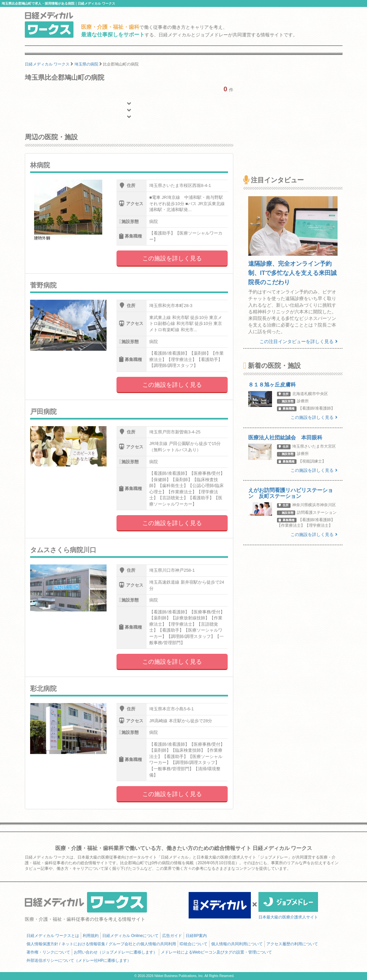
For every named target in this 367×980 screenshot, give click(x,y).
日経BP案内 (196, 936)
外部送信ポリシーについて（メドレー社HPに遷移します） (79, 960)
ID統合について (194, 944)
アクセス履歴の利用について (292, 944)
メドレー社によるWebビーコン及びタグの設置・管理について (216, 952)
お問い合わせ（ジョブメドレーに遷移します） (115, 952)
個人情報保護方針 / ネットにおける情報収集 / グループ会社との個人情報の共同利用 (101, 944)
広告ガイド (172, 936)
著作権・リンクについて (48, 952)
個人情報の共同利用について (237, 944)
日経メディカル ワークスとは (53, 936)
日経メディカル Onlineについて (130, 936)
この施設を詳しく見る (172, 258)
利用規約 (91, 936)
